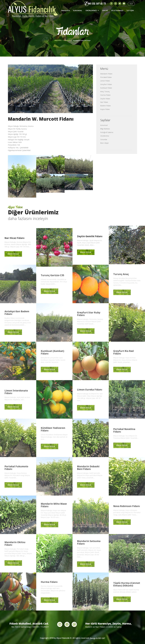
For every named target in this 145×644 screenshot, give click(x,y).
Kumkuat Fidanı (106, 88)
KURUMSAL (78, 10)
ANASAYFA (65, 10)
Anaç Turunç (105, 91)
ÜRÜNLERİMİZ (92, 10)
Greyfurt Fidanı (106, 84)
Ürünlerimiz (67, 40)
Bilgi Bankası (105, 129)
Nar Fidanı (104, 102)
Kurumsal (104, 125)
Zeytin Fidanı (105, 99)
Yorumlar (104, 139)
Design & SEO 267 (97, 638)
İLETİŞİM (130, 10)
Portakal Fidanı (106, 77)
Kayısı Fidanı (105, 109)
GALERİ (105, 10)
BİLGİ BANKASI (117, 10)
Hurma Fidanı (105, 95)
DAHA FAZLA (13, 254)
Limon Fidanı (105, 81)
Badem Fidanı (105, 106)
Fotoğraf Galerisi (107, 132)
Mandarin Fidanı (106, 74)
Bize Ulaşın (104, 143)
